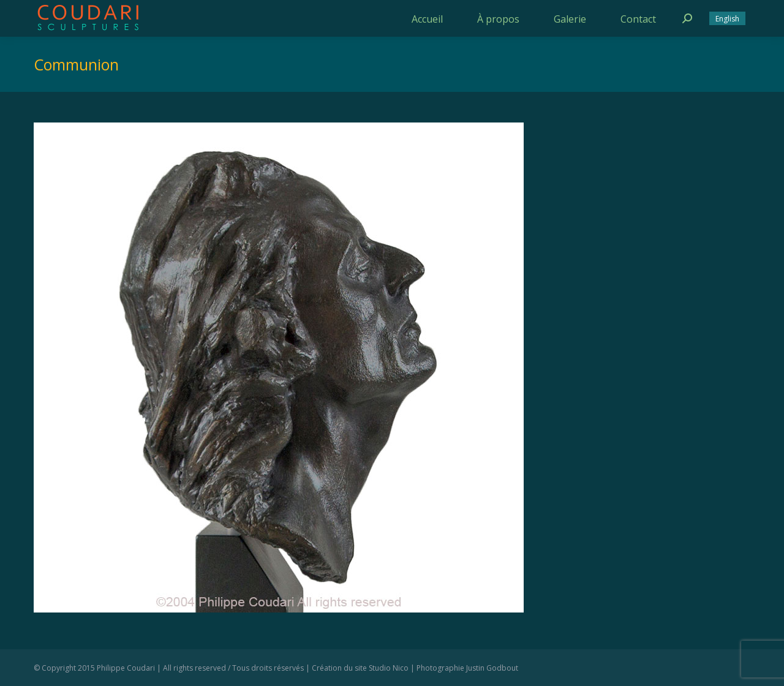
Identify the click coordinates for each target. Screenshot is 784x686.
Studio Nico (389, 668)
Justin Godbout (492, 668)
